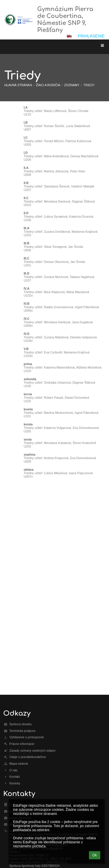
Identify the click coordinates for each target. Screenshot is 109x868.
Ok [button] (95, 855)
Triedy (89, 85)
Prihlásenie (91, 36)
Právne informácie (22, 744)
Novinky (15, 783)
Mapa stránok (19, 764)
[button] (69, 36)
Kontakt (15, 777)
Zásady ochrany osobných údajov (32, 750)
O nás (13, 770)
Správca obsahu (20, 724)
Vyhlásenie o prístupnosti (27, 737)
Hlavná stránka (18, 85)
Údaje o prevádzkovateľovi (28, 757)
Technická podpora (22, 731)
